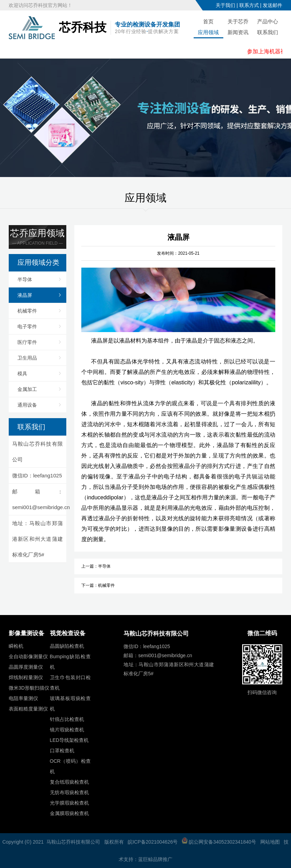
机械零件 (27, 311)
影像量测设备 (27, 633)
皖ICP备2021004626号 (153, 842)
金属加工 (27, 389)
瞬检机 (16, 646)
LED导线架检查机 (69, 740)
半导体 (25, 279)
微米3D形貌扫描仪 (29, 688)
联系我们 (268, 32)
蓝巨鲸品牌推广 (155, 859)
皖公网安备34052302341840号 (219, 842)
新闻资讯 (238, 32)
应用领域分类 (38, 263)
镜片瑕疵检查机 (67, 730)
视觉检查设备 (68, 633)
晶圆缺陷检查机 (67, 646)
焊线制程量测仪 (26, 677)
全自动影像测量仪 (28, 656)
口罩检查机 (62, 751)
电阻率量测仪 (23, 698)
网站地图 (270, 842)
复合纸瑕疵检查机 (69, 782)
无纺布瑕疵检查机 (69, 792)
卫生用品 (27, 358)
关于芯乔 (238, 21)
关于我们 (225, 5)
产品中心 (268, 21)
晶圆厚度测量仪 (26, 667)
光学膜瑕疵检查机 (69, 803)
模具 (22, 374)
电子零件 (27, 327)
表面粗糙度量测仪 (28, 709)
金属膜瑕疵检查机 (69, 813)
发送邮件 (273, 5)
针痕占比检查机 (67, 719)
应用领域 (208, 32)
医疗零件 (27, 342)
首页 (208, 21)
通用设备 (27, 405)
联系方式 (249, 5)
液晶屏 (25, 295)
